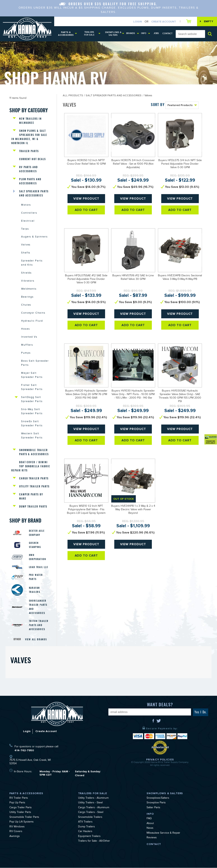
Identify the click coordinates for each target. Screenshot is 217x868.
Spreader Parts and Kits (32, 263)
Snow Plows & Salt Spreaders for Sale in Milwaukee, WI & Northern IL (29, 137)
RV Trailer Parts (19, 798)
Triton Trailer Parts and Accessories (39, 625)
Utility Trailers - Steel (90, 803)
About (150, 824)
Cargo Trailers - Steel (91, 813)
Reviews (152, 838)
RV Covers (16, 832)
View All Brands (36, 640)
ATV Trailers (85, 823)
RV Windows (17, 827)
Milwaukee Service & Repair (163, 833)
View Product (86, 199)
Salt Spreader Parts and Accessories (34, 193)
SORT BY (158, 105)
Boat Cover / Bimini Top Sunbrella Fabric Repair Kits (31, 466)
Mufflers (27, 345)
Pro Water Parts (36, 577)
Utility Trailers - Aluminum (93, 798)
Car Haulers (85, 832)
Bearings (27, 297)
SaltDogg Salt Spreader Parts (32, 400)
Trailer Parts (29, 151)
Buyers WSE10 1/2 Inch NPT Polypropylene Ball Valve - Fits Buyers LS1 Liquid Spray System (86, 510)
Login (138, 22)
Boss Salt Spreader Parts (35, 364)
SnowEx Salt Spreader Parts (32, 424)
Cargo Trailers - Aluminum (94, 808)
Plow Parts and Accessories (30, 181)
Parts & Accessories (66, 34)
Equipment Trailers (89, 837)
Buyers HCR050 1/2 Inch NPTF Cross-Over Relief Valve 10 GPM (86, 162)
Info (144, 33)
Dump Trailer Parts (33, 507)
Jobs (156, 33)
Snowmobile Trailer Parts (24, 818)
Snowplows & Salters (113, 34)
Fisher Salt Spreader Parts (32, 388)
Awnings (15, 837)
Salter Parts (153, 808)
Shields (27, 273)
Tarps (25, 229)
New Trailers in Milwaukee (30, 121)
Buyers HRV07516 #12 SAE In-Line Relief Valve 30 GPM (133, 278)
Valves (26, 245)
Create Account (164, 22)
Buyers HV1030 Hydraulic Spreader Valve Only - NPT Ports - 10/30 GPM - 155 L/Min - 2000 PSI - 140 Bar (133, 395)
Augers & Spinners (34, 237)
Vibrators (28, 281)
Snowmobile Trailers (90, 818)
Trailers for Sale (89, 33)
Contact (167, 33)
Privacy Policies (160, 760)
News (150, 829)
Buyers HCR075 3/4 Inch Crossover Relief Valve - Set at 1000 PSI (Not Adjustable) (133, 164)
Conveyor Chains (33, 313)
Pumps (26, 353)
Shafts (26, 253)
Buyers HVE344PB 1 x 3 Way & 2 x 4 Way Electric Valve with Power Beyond (133, 510)
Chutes (26, 305)
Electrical (28, 221)
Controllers (29, 213)
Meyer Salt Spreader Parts (32, 376)
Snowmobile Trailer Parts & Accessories (34, 452)
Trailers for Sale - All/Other (94, 842)
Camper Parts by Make (31, 497)
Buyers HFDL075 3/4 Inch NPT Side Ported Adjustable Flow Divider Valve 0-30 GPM (180, 164)
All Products (73, 96)
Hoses (26, 329)
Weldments (29, 289)
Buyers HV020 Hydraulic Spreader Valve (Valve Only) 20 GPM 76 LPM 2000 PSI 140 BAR (86, 395)
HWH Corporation (38, 557)
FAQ (149, 819)
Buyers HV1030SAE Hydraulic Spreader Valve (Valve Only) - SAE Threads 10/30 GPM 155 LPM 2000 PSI (180, 396)
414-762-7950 (24, 751)
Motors (26, 205)
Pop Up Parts (17, 803)
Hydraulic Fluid (32, 321)
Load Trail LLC (39, 567)
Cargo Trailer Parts (34, 479)
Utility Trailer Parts (34, 487)
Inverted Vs (29, 337)
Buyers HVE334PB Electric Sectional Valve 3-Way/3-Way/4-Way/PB (180, 278)
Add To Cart (86, 210)
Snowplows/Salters (158, 798)
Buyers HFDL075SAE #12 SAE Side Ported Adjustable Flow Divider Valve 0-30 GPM (86, 279)
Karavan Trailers (35, 590)
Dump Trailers (86, 827)
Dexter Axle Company (37, 533)
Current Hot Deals (32, 159)
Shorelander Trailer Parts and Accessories (38, 607)
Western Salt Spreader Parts (32, 436)
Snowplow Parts (156, 803)
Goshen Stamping (35, 545)
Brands (131, 33)
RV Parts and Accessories (28, 169)
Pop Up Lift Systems (22, 823)
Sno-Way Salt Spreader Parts (32, 412)
